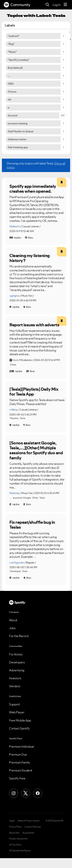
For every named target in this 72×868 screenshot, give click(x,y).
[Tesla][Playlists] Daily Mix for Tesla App (34, 392)
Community (17, 5)
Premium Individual (21, 746)
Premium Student (21, 770)
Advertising (17, 670)
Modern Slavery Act (18, 839)
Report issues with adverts (34, 325)
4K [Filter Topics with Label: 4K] (9, 100)
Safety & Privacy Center (29, 821)
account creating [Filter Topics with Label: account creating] (18, 123)
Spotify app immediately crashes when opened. (33, 189)
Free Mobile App (20, 720)
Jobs (12, 628)
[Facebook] (38, 793)
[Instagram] (14, 793)
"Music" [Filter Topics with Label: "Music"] (12, 52)
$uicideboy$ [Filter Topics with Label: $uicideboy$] (15, 68)
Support (15, 704)
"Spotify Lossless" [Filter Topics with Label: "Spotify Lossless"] (18, 60)
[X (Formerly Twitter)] (26, 793)
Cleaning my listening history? (30, 258)
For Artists (16, 654)
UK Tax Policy (15, 845)
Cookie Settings (33, 827)
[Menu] (65, 5)
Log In (56, 5)
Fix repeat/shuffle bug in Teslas (32, 525)
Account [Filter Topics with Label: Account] (13, 115)
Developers (17, 662)
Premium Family (20, 762)
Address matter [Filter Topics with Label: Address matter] (17, 139)
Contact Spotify (19, 728)
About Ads (14, 833)
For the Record (19, 636)
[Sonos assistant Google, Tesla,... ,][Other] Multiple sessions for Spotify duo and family (36, 450)
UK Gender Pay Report (20, 851)
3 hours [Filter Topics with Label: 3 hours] (12, 92)
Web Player (17, 712)
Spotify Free (17, 778)
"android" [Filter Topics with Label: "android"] (13, 36)
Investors (15, 678)
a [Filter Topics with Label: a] (8, 108)
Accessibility (28, 833)
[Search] (47, 5)
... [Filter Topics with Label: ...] (9, 76)
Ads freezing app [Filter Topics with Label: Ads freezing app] (18, 147)
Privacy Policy (15, 827)
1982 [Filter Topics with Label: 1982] (11, 84)
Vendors (15, 686)
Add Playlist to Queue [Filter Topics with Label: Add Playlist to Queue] (21, 131)
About (13, 620)
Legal (12, 821)
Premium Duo (18, 754)
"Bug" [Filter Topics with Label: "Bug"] (11, 44)
